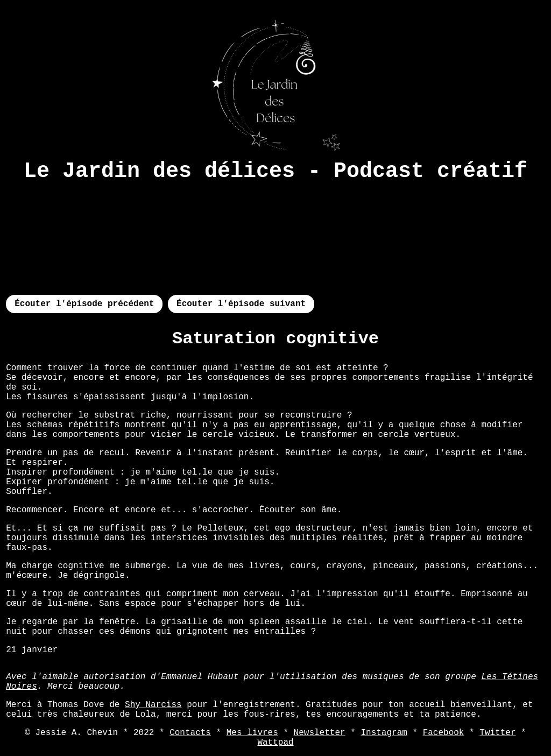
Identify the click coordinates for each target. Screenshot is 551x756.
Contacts (190, 733)
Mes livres (252, 733)
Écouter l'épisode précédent (84, 304)
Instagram (384, 733)
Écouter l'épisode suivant (241, 304)
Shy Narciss (153, 705)
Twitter (497, 733)
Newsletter (320, 733)
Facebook (444, 733)
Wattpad (275, 743)
